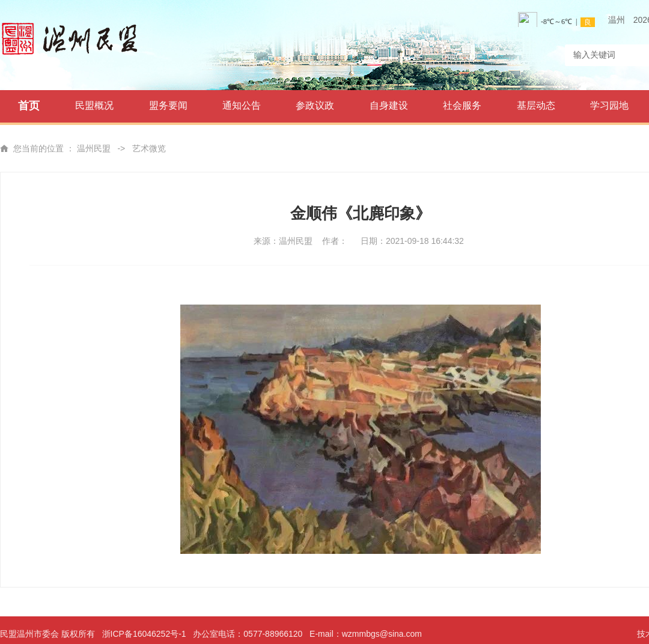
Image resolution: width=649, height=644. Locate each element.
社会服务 (462, 105)
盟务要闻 (168, 105)
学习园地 (609, 105)
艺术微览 (149, 148)
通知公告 (242, 105)
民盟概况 (94, 105)
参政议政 (315, 105)
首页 (29, 106)
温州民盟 (94, 148)
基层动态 (536, 105)
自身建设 (389, 105)
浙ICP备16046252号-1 (144, 634)
